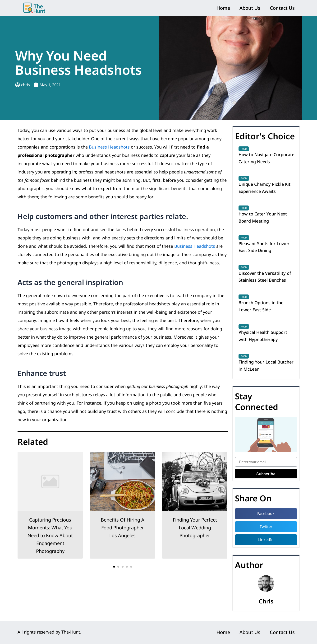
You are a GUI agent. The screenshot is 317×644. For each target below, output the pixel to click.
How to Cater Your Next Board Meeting (263, 217)
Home (223, 8)
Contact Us (282, 8)
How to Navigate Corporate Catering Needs (266, 158)
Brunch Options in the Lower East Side (261, 306)
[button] (114, 567)
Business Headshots (109, 147)
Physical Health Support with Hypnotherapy (263, 336)
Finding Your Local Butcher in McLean (266, 365)
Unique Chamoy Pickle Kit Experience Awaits (264, 188)
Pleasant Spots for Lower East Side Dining (264, 247)
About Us (250, 8)
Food (244, 149)
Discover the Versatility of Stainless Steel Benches (265, 277)
